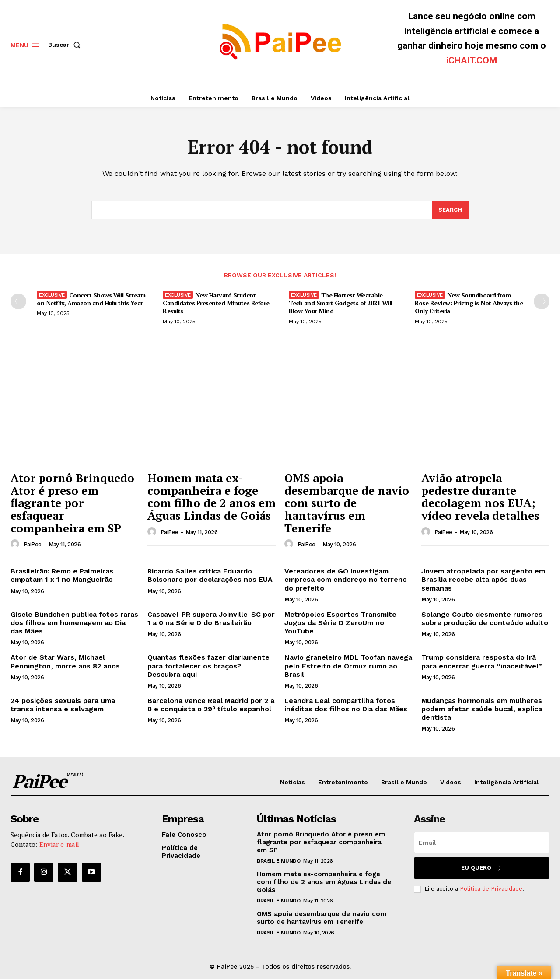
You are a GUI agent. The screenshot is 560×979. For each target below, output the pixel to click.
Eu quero (481, 869)
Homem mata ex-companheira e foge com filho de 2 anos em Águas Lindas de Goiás (212, 497)
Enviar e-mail (59, 845)
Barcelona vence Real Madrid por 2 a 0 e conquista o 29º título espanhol (211, 705)
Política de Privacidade (491, 889)
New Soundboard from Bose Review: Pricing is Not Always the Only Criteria (469, 303)
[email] (482, 843)
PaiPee (33, 545)
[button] (66, 45)
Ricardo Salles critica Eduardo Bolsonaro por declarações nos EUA (210, 576)
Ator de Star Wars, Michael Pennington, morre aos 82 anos (65, 662)
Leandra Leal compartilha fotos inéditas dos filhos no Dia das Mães (346, 705)
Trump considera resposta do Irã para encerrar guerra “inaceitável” (482, 662)
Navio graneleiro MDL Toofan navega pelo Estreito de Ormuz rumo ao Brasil (348, 666)
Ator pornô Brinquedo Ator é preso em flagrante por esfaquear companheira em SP (72, 503)
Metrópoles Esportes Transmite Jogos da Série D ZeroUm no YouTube (340, 623)
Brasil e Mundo (278, 861)
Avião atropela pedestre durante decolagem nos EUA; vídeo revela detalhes (480, 497)
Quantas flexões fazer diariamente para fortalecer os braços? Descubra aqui (208, 666)
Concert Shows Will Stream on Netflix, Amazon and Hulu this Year (91, 299)
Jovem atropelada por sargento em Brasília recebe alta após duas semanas (483, 580)
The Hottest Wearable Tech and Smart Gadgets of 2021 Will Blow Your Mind (341, 303)
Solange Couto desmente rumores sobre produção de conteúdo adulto (485, 619)
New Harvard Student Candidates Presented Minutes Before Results (216, 303)
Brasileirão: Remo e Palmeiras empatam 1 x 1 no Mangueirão (62, 576)
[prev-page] (18, 301)
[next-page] (542, 301)
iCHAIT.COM (472, 60)
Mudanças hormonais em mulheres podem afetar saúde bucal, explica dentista (482, 709)
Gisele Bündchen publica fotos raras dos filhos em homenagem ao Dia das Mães (74, 623)
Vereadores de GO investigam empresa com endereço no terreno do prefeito (346, 580)
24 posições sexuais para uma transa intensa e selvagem (63, 705)
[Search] (450, 210)
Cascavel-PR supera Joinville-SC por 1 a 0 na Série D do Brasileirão (211, 619)
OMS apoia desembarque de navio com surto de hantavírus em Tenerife (347, 503)
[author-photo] (16, 545)
